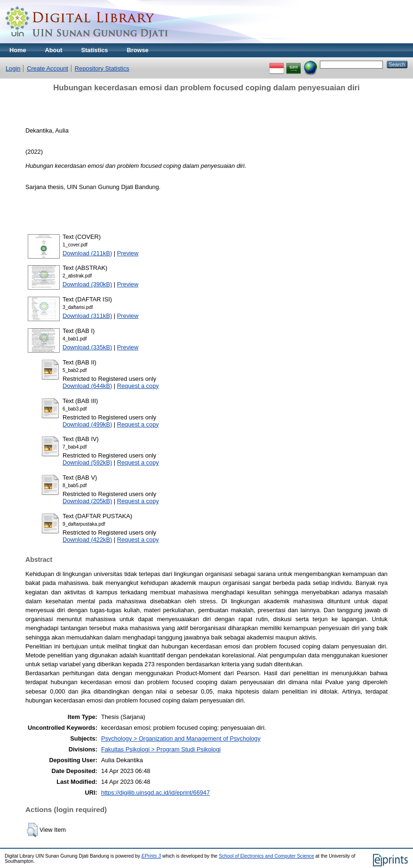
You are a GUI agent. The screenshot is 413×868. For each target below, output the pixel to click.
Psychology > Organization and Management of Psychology (181, 738)
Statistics (95, 50)
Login (13, 68)
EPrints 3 (151, 856)
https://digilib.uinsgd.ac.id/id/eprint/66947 (155, 793)
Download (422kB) (87, 540)
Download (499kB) (87, 424)
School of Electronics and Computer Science (266, 856)
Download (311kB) (87, 316)
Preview (128, 253)
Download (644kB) (87, 386)
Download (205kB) (87, 501)
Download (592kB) (87, 462)
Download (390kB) (87, 284)
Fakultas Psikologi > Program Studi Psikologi (161, 749)
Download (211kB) (87, 253)
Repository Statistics (102, 68)
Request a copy (138, 386)
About (54, 50)
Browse (137, 50)
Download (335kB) (87, 347)
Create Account (48, 68)
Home (18, 50)
